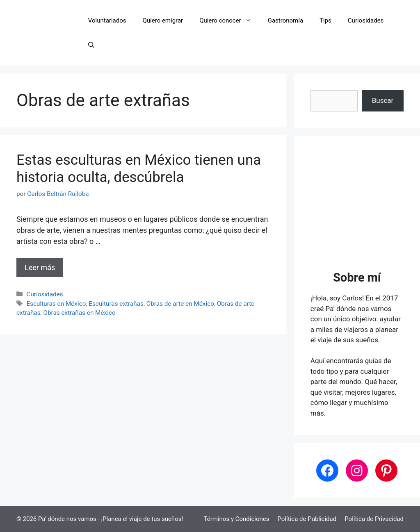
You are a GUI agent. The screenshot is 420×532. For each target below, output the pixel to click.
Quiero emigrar (163, 20)
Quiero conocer (229, 20)
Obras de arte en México (180, 304)
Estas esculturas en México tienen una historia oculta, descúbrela (139, 169)
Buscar (383, 100)
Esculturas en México (56, 304)
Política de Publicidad (307, 519)
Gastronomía (285, 20)
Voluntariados (107, 20)
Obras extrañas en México (79, 313)
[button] (91, 45)
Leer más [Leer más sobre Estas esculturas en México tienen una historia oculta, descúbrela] (40, 267)
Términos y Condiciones (237, 519)
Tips (325, 20)
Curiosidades (366, 20)
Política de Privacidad (374, 519)
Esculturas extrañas (116, 304)
